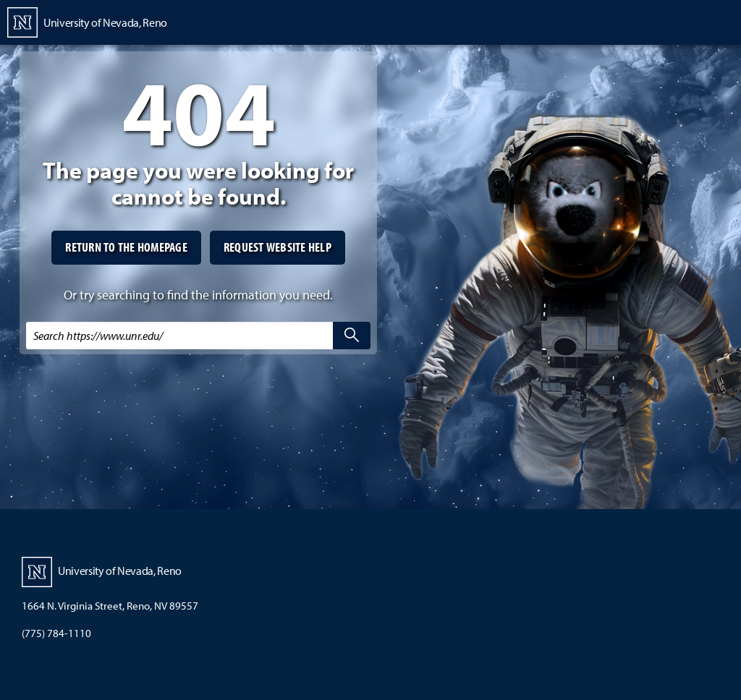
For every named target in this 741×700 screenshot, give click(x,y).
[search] (352, 336)
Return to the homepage (126, 247)
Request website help (278, 247)
